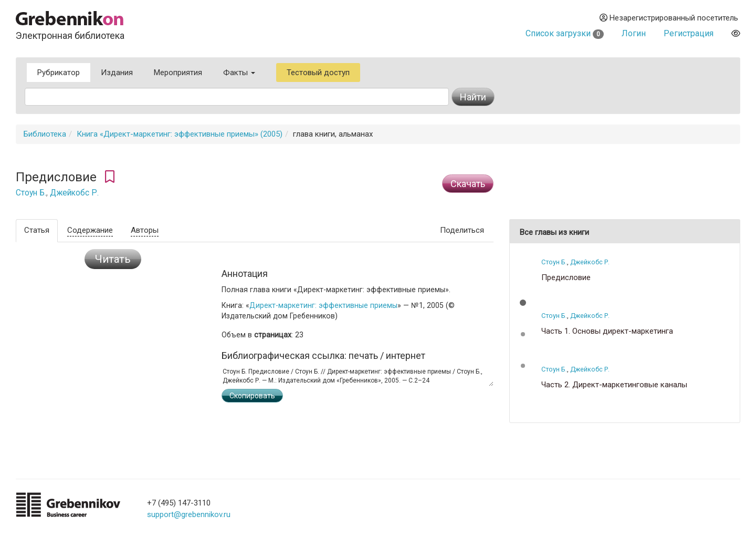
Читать (113, 259)
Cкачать (468, 184)
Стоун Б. (31, 193)
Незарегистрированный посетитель (669, 18)
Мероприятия (178, 73)
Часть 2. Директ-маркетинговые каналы (614, 385)
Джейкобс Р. (74, 193)
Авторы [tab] (145, 230)
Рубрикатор (59, 73)
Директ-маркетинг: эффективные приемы (323, 305)
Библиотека (45, 134)
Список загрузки (565, 33)
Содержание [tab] (90, 230)
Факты (239, 73)
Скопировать (252, 396)
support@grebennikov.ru (189, 514)
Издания (117, 73)
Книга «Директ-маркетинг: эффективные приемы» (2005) (180, 134)
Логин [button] (634, 33)
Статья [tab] (37, 230)
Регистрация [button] (689, 33)
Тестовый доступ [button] (318, 73)
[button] (523, 303)
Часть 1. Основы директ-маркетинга (607, 331)
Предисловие (566, 278)
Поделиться (462, 230)
